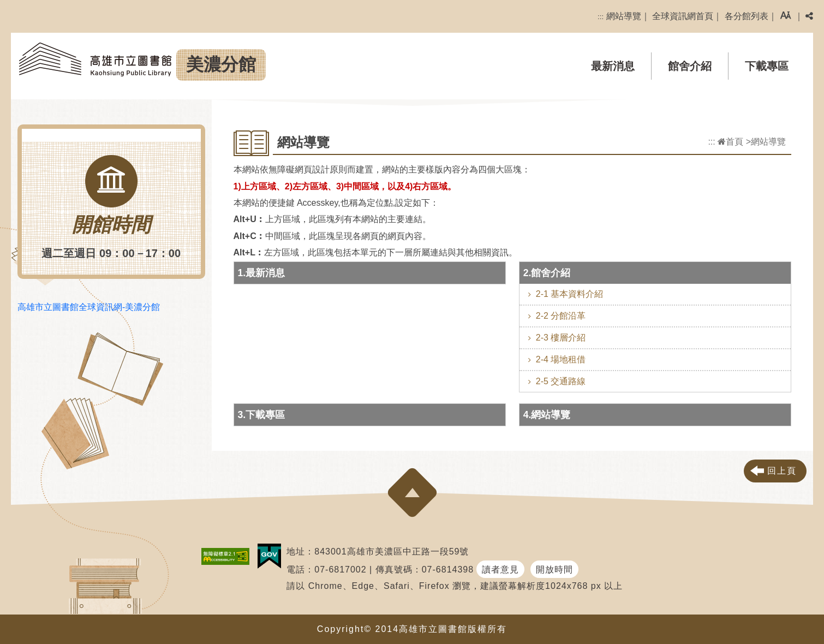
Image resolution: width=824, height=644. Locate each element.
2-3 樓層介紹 (561, 338)
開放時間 (554, 570)
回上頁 (782, 471)
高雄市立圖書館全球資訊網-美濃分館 (89, 307)
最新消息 (613, 66)
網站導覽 (624, 16)
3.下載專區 (262, 415)
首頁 (730, 142)
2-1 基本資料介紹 (570, 294)
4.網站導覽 (547, 415)
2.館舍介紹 (547, 273)
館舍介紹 (690, 66)
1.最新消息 (262, 273)
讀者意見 (500, 570)
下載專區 (767, 66)
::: (601, 17)
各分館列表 (747, 16)
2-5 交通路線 (561, 381)
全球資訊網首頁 (683, 16)
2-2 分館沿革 (561, 316)
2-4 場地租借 (561, 359)
